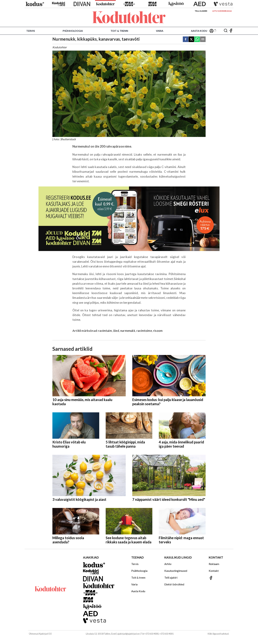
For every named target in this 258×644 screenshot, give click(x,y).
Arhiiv (168, 564)
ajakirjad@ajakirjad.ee (128, 634)
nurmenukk (128, 331)
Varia (160, 31)
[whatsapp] (197, 40)
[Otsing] (226, 31)
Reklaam (214, 564)
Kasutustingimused (176, 571)
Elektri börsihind (174, 584)
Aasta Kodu (199, 31)
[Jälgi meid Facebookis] (231, 31)
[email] (203, 40)
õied (116, 331)
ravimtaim (105, 331)
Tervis (31, 31)
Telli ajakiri (201, 11)
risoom (158, 331)
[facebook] (186, 40)
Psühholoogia (73, 31)
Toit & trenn (119, 31)
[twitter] (191, 40)
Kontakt (214, 571)
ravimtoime (144, 331)
